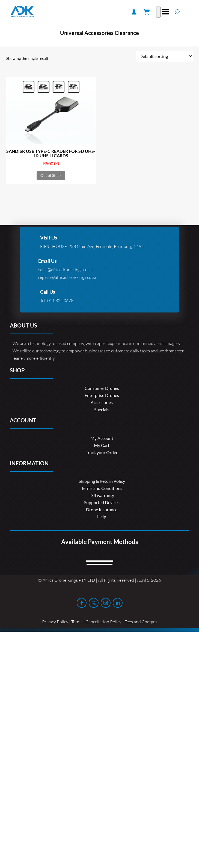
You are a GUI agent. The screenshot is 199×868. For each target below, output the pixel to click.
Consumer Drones (102, 388)
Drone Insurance (102, 509)
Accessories (102, 402)
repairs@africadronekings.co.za (67, 277)
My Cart (102, 445)
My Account (102, 438)
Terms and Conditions (102, 488)
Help (102, 517)
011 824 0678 (60, 300)
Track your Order (102, 452)
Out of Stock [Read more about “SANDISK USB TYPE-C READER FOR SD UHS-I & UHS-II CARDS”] (51, 175)
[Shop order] (164, 56)
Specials (102, 409)
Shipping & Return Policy (102, 481)
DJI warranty (102, 495)
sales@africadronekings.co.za (65, 270)
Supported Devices (102, 502)
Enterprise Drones (102, 395)
